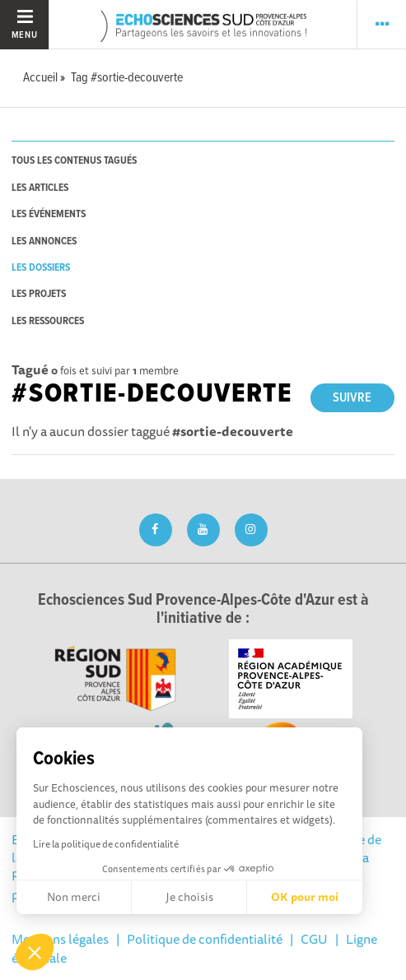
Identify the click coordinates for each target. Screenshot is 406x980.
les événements (49, 214)
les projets (39, 294)
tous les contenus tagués (74, 161)
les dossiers (41, 268)
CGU (314, 939)
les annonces (44, 242)
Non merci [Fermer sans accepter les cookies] (74, 897)
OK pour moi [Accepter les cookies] (305, 897)
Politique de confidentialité (205, 939)
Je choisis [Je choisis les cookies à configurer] (189, 897)
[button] (35, 952)
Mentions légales (60, 939)
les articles (40, 188)
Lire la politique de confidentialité (106, 844)
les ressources (48, 321)
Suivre (352, 398)
